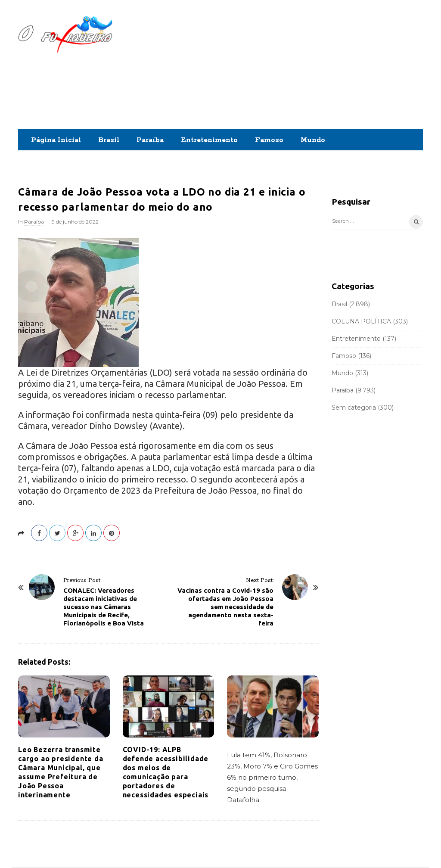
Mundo (313, 140)
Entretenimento (209, 140)
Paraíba (150, 140)
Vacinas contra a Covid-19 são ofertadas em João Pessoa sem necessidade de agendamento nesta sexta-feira (225, 607)
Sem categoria (354, 408)
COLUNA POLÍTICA (361, 321)
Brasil (109, 140)
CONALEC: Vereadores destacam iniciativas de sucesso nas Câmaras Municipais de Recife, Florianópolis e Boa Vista (104, 607)
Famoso (269, 140)
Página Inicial (56, 140)
